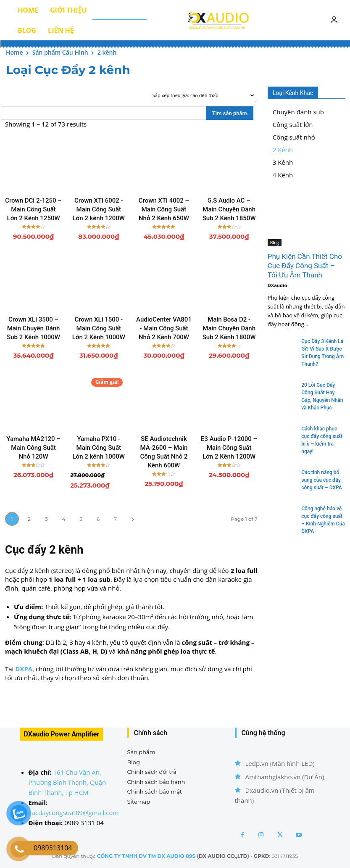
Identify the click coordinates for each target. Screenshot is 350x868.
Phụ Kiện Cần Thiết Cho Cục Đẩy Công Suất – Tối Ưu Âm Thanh (305, 266)
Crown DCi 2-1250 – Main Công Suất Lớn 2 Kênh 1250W (33, 209)
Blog (275, 243)
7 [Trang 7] (115, 519)
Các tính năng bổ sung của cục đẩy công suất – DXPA (322, 480)
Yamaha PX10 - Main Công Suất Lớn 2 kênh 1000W (99, 448)
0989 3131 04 (84, 823)
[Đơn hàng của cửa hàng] (205, 95)
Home (14, 52)
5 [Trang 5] (81, 519)
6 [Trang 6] (98, 519)
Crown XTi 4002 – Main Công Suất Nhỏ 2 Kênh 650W (164, 209)
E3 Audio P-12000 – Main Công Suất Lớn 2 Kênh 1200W (229, 448)
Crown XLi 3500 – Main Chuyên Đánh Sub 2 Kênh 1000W (33, 328)
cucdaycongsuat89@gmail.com (74, 813)
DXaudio (277, 285)
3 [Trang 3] (46, 519)
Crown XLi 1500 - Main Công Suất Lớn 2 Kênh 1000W (99, 328)
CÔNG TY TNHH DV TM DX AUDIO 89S (146, 856)
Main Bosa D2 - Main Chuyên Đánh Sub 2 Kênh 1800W (229, 328)
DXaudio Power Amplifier (62, 734)
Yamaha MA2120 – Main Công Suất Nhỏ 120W (33, 448)
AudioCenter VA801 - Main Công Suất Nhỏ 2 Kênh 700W (164, 328)
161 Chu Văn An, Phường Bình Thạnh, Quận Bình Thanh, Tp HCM (67, 782)
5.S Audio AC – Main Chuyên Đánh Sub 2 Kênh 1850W (229, 209)
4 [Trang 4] (64, 519)
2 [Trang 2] (29, 519)
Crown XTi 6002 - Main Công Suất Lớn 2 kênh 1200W (99, 209)
